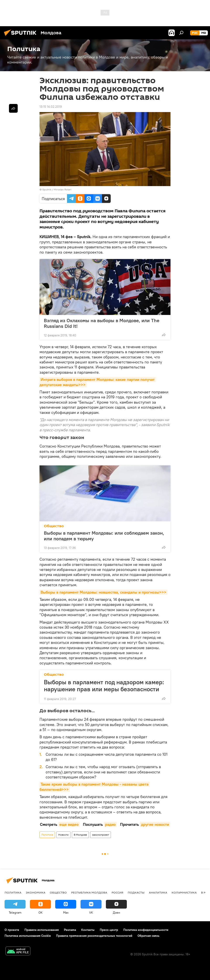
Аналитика (158, 892)
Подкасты (136, 892)
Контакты (88, 930)
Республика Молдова (89, 892)
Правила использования (42, 930)
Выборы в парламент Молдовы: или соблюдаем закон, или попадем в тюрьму (104, 536)
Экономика (36, 892)
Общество (54, 526)
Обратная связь (148, 936)
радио (110, 824)
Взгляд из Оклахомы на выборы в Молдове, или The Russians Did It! (102, 323)
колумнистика (184, 892)
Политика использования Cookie (28, 936)
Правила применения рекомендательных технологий (94, 936)
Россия (117, 892)
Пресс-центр (109, 930)
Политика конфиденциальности (146, 930)
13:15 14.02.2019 (51, 107)
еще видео (69, 824)
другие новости (155, 824)
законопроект (101, 835)
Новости (63, 835)
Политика (47, 835)
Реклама (70, 930)
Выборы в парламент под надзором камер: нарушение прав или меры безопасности (104, 686)
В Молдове (80, 835)
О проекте (12, 930)
